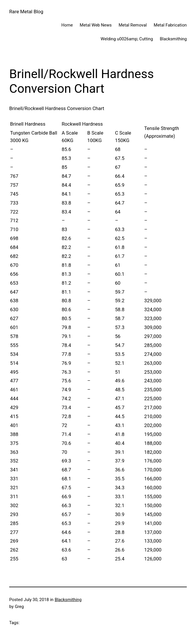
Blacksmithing (68, 600)
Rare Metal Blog (26, 12)
